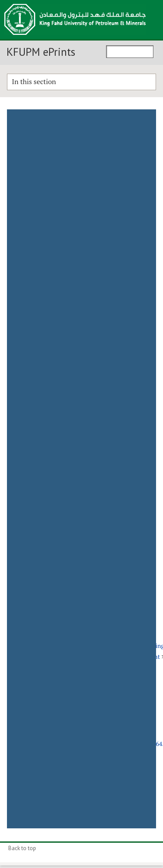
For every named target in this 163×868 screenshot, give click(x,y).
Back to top (22, 848)
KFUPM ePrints (41, 52)
